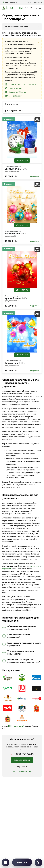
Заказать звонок (22, 760)
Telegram (23, 771)
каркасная (7, 569)
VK (30, 771)
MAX (15, 771)
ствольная (35, 566)
